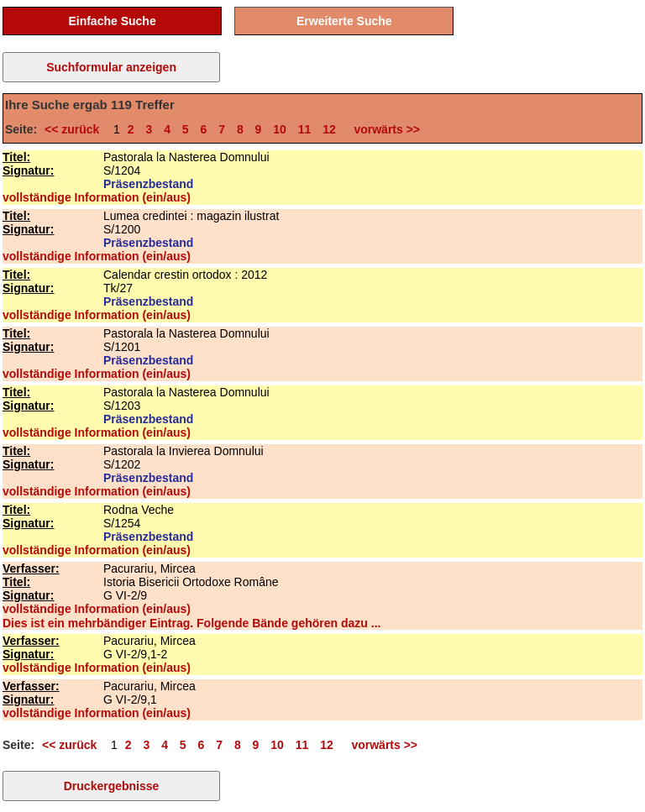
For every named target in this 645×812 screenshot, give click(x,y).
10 (280, 129)
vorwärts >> (384, 129)
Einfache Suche (112, 21)
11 (305, 129)
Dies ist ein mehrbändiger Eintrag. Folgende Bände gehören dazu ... (191, 623)
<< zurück (75, 129)
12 (329, 129)
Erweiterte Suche (344, 21)
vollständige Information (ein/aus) (97, 197)
